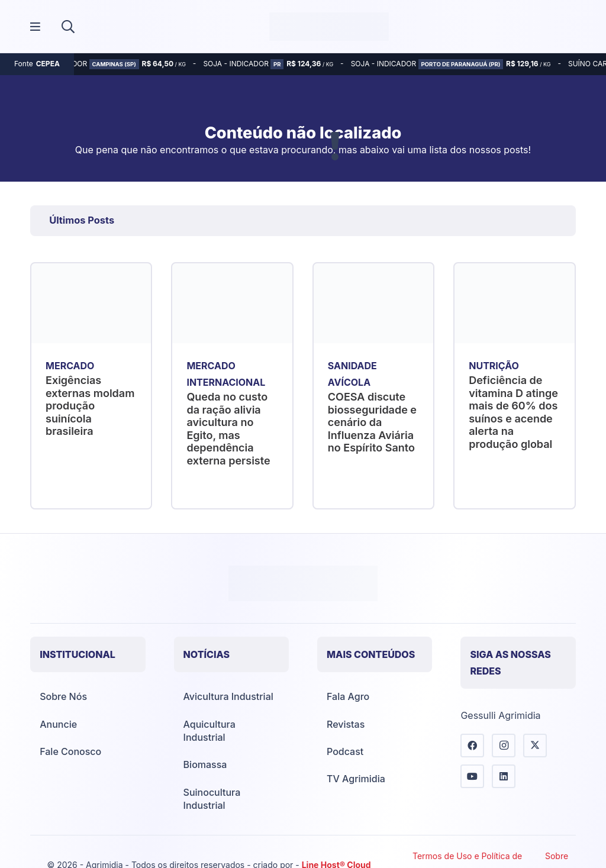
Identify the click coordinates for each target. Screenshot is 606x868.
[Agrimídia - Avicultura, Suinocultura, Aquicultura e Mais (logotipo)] (329, 27)
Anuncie (58, 724)
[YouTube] (472, 776)
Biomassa (205, 764)
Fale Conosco (70, 751)
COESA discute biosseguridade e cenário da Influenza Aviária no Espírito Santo (372, 422)
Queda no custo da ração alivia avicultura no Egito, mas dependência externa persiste (229, 429)
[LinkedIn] (504, 776)
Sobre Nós (63, 696)
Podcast (345, 751)
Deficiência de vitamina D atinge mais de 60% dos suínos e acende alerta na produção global (513, 412)
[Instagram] (504, 746)
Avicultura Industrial (228, 696)
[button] (68, 27)
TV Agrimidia (356, 779)
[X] (535, 746)
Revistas (346, 724)
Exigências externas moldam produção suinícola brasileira (90, 406)
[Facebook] (472, 746)
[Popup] (35, 27)
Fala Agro (348, 696)
